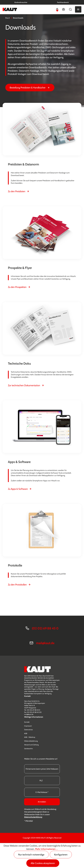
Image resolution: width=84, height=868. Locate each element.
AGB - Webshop (30, 737)
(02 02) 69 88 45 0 (45, 628)
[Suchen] (70, 9)
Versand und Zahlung (31, 745)
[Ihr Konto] (63, 9)
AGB (26, 733)
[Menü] (78, 9)
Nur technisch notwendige (31, 855)
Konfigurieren (61, 855)
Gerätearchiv (29, 749)
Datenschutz (29, 730)
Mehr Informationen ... (46, 849)
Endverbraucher (21, 2)
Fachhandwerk (63, 2)
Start (8, 18)
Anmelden (42, 802)
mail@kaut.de (45, 643)
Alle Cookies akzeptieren (43, 863)
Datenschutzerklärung (33, 817)
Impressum (28, 726)
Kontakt (27, 722)
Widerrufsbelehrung (31, 741)
